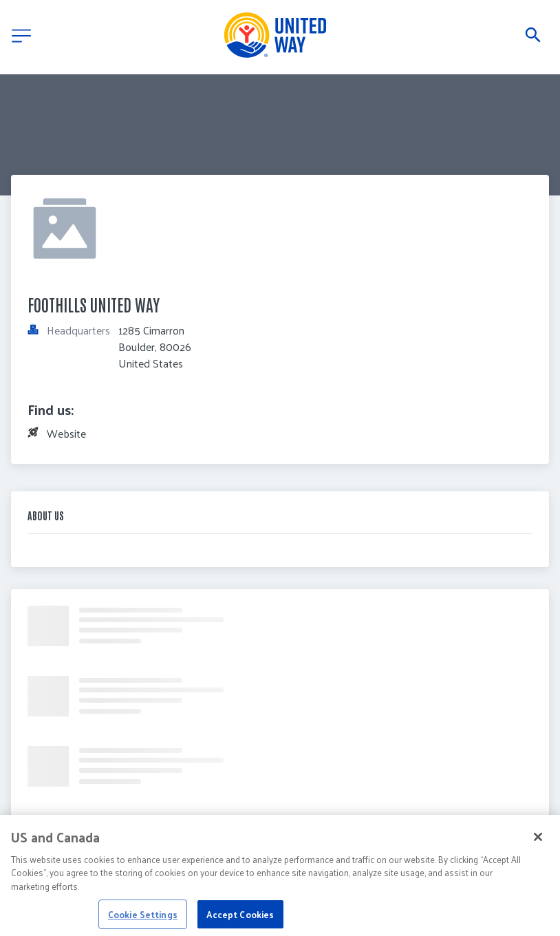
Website (66, 433)
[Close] (538, 841)
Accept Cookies (240, 918)
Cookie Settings (143, 918)
